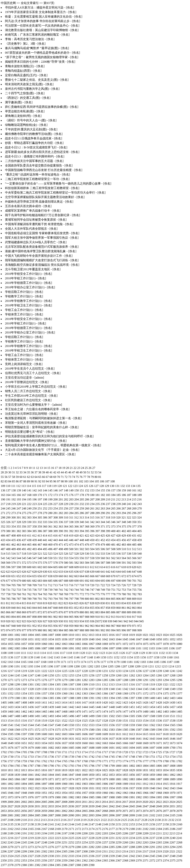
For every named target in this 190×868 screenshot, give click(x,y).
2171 (71, 829)
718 (82, 585)
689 (71, 581)
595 (3, 567)
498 (61, 549)
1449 (118, 707)
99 (66, 481)
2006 (51, 802)
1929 (78, 788)
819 (45, 603)
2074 (145, 811)
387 (45, 531)
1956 (78, 793)
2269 (4, 847)
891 (139, 612)
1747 (125, 757)
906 (76, 617)
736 (34, 590)
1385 (51, 698)
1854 (118, 775)
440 (40, 540)
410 (24, 536)
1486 (4, 716)
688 (66, 581)
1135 (4, 657)
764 (40, 594)
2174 (91, 829)
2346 (159, 856)
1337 (91, 689)
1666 (125, 743)
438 (29, 540)
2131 (164, 820)
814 (19, 603)
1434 (17, 707)
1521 (58, 721)
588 (108, 563)
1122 (95, 653)
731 (8, 590)
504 (92, 549)
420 (76, 536)
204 (76, 499)
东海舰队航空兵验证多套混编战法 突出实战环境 (37, 265)
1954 (64, 793)
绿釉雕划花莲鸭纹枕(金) (21, 125)
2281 (85, 847)
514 (3, 554)
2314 (125, 851)
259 (82, 508)
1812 (17, 770)
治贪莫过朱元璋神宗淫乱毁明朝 (26, 414)
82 (2, 481)
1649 (10, 743)
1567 (4, 730)
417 (61, 536)
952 (34, 626)
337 (66, 522)
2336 (91, 856)
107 (107, 481)
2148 (98, 824)
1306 (64, 684)
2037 (78, 806)
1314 (118, 684)
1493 (51, 716)
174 (61, 495)
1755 (179, 757)
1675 (4, 748)
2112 (37, 820)
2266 (166, 842)
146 (55, 490)
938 (105, 621)
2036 (71, 806)
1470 (78, 712)
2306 (71, 851)
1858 (145, 775)
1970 (172, 793)
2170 (64, 829)
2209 (145, 833)
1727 (172, 752)
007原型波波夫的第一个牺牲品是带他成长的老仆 (37, 53)
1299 (17, 684)
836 (134, 603)
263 (103, 508)
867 (13, 612)
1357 (44, 693)
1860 (159, 775)
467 (40, 545)
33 (21, 472)
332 (40, 522)
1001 (10, 635)
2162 (10, 829)
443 (55, 540)
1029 (17, 639)
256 (66, 508)
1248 (37, 675)
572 (24, 563)
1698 (159, 748)
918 (139, 617)
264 (108, 508)
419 (71, 536)
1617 (159, 734)
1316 (132, 684)
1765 (64, 761)
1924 (44, 788)
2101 (145, 815)
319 (113, 517)
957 (61, 626)
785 (8, 599)
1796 (91, 766)
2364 (98, 860)
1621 (4, 739)
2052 (179, 806)
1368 (118, 693)
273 (13, 513)
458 (134, 540)
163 (3, 495)
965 (103, 626)
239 (118, 504)
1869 (37, 779)
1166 (30, 662)
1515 (17, 721)
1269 (179, 675)
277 (34, 513)
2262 (139, 842)
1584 (118, 730)
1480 (145, 712)
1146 (77, 657)
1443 (78, 707)
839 (8, 608)
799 (82, 599)
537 (124, 554)
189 (139, 495)
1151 (110, 657)
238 (113, 504)
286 (82, 513)
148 (66, 490)
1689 (98, 748)
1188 (176, 662)
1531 (125, 721)
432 (139, 536)
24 (82, 468)
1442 (71, 707)
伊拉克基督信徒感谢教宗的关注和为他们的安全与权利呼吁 (44, 436)
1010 (71, 635)
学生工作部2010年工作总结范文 (26, 396)
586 (97, 563)
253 (50, 508)
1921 (24, 788)
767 (55, 594)
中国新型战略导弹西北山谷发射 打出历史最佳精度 (38, 170)
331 (34, 522)
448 (82, 540)
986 (71, 630)
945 (141, 621)
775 (97, 594)
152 (87, 490)
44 (62, 472)
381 (13, 531)
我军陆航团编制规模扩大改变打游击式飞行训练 (36, 260)
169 (34, 495)
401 (118, 531)
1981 (64, 797)
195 (29, 499)
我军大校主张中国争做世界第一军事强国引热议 (36, 238)
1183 (143, 662)
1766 (71, 761)
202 (66, 499)
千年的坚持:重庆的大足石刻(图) (26, 129)
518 (24, 554)
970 (129, 626)
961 (82, 626)
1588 (145, 730)
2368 (125, 860)
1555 (105, 725)
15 (49, 468)
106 (102, 481)
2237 (152, 838)
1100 (132, 648)
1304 (51, 684)
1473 (98, 712)
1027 (4, 639)
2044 (125, 806)
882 (92, 612)
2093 (91, 815)
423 (92, 536)
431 (134, 536)
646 (129, 572)
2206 (125, 833)
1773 (118, 761)
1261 (125, 675)
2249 (51, 842)
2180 (132, 829)
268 (129, 508)
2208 (139, 833)
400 (113, 531)
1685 (71, 748)
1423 (125, 703)
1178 (110, 662)
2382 (37, 865)
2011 (85, 802)
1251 (58, 675)
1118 (69, 653)
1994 (152, 797)
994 (113, 630)
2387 (71, 865)
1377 (179, 693)
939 (110, 621)
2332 (64, 856)
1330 (44, 689)
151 (82, 490)
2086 (44, 815)
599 (24, 567)
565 (129, 558)
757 (3, 594)
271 (3, 513)
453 (108, 540)
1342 (125, 689)
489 (13, 549)
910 (97, 617)
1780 (166, 761)
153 (92, 490)
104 (91, 481)
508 (113, 549)
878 (71, 612)
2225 (71, 838)
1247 (31, 675)
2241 (179, 838)
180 (92, 495)
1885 (145, 779)
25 (86, 468)
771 (76, 594)
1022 (152, 635)
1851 (98, 775)
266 (118, 508)
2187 (179, 829)
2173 (85, 829)
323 (134, 517)
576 (45, 563)
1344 (139, 689)
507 (108, 549)
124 (80, 486)
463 (19, 545)
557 (87, 558)
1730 (10, 757)
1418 (91, 703)
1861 (166, 775)
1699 (166, 748)
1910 (132, 784)
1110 (17, 653)
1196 (50, 666)
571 (19, 563)
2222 (51, 838)
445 (66, 540)
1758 (17, 761)
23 (79, 468)
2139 (37, 824)
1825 (105, 770)
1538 (172, 721)
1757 (10, 761)
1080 (179, 644)
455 (118, 540)
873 (45, 612)
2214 (179, 833)
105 (97, 481)
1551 (78, 725)
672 (124, 576)
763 (34, 594)
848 (55, 608)
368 (87, 527)
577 (50, 563)
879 (76, 612)
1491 (37, 716)
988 (82, 630)
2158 (166, 824)
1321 (166, 684)
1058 (31, 644)
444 (61, 540)
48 (77, 472)
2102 (152, 815)
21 (71, 468)
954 (45, 626)
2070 (118, 811)
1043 (112, 639)
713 (55, 585)
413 (40, 536)
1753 (166, 757)
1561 (145, 725)
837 (139, 603)
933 (76, 621)
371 (103, 527)
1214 (171, 666)
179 (87, 495)
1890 (179, 779)
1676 (10, 748)
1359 (58, 693)
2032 (44, 806)
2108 (10, 820)
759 (13, 594)
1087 (44, 648)
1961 (112, 793)
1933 (105, 788)
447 (76, 540)
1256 (91, 675)
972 (139, 626)
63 (32, 477)
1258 (105, 675)
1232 (112, 671)
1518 (37, 721)
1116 (56, 653)
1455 (159, 707)
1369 (125, 693)
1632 (78, 739)
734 (24, 590)
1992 (139, 797)
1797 (98, 766)
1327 (24, 689)
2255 (91, 842)
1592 (172, 730)
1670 (152, 743)
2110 (24, 820)
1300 (24, 684)
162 (139, 490)
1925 (51, 788)
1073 (132, 644)
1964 (132, 793)
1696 (145, 748)
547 (34, 558)
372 (108, 527)
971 (134, 626)
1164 (17, 662)
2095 (105, 815)
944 (136, 621)
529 (82, 554)
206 (87, 499)
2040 (98, 806)
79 (92, 477)
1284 (98, 680)
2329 (44, 856)
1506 (139, 716)
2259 (118, 842)
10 (30, 468)
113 (23, 486)
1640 (132, 739)
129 (107, 486)
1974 (17, 797)
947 (8, 626)
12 (37, 468)
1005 (37, 635)
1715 (91, 752)
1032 (37, 639)
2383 (44, 865)
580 (66, 563)
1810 (4, 770)
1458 (179, 707)
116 (39, 486)
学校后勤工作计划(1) (19, 292)
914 (118, 617)
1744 (105, 757)
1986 (98, 797)
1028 (10, 639)
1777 (145, 761)
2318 (152, 851)
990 (92, 630)
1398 (139, 698)
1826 (112, 770)
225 (45, 504)
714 (61, 585)
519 (29, 554)
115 (34, 486)
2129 (151, 820)
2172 (78, 829)
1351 (4, 693)
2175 (98, 829)
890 (134, 612)
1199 (70, 666)
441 (45, 540)
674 (134, 576)
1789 (44, 766)
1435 (24, 707)
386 (40, 531)
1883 (132, 779)
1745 (112, 757)
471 (61, 545)
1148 (90, 657)
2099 (132, 815)
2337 (98, 856)
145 (50, 490)
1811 (10, 770)
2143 (64, 824)
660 (61, 576)
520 (34, 554)
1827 (118, 770)
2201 (91, 833)
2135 (10, 824)
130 (112, 486)
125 (86, 486)
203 (71, 499)
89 (28, 481)
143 (40, 490)
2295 (179, 847)
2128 (144, 820)
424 (97, 536)
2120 (90, 820)
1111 (23, 653)
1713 (78, 752)
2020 (145, 802)
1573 (44, 730)
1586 (132, 730)
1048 (145, 639)
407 (8, 536)
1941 (159, 788)
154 (97, 490)
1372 (145, 693)
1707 (37, 752)
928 (50, 621)
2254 (85, 842)
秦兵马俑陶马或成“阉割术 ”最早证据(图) (32, 48)
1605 (78, 734)
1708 (44, 752)
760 (19, 594)
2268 (179, 842)
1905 (98, 784)
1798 (105, 766)
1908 (118, 784)
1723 (145, 752)
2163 (17, 829)
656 (40, 576)
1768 (85, 761)
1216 (4, 671)
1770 (98, 761)
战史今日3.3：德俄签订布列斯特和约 (29, 156)
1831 (145, 770)
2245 (24, 842)
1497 (78, 716)
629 (40, 572)
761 (24, 594)
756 (139, 590)
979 (34, 630)
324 (139, 517)
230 (71, 504)
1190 (10, 666)
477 (92, 545)
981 (45, 630)
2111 (31, 820)
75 (77, 477)
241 (129, 504)
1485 (179, 712)
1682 (51, 748)
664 (82, 576)
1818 (58, 770)
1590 (159, 730)
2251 (64, 842)
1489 (24, 716)
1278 (58, 680)
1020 (139, 635)
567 (139, 558)
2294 (172, 847)
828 (92, 603)
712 (50, 585)
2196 (58, 833)
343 (97, 522)
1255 (85, 675)
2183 (152, 829)
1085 (31, 648)
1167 (37, 662)
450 (92, 540)
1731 (17, 757)
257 (71, 508)
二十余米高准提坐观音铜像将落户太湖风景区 (35, 454)
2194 (44, 833)
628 (34, 572)
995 (118, 630)
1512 (179, 716)
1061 (51, 644)
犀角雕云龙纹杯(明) (18, 116)
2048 (152, 806)
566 (134, 558)
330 (29, 522)
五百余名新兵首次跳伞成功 (23, 206)
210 (108, 499)
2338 (105, 856)
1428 (159, 703)
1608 (98, 734)
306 (45, 517)
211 (113, 499)
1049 (152, 639)
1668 (139, 743)
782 (134, 594)
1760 (31, 761)
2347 (166, 856)
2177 (112, 829)
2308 (85, 851)
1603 (64, 734)
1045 (125, 639)
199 (50, 499)
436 (19, 540)
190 (3, 499)
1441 (64, 707)
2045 (132, 806)
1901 (71, 784)
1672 (166, 743)
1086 (37, 648)
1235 (132, 671)
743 (71, 590)
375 (124, 527)
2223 (58, 838)
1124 (109, 653)
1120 (82, 653)
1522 (64, 721)
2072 (132, 811)
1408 (24, 703)
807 (124, 599)
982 (50, 630)
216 (139, 499)
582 (76, 563)
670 (113, 576)
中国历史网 (8, 3)
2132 (171, 820)
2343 (139, 856)
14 (45, 468)
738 (45, 590)
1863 (179, 775)
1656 (58, 743)
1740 (78, 757)
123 (75, 486)
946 (3, 626)
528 (76, 554)
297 (139, 513)
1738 (64, 757)
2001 (17, 802)
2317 (145, 851)
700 (129, 581)
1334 (71, 689)
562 (113, 558)
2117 (70, 820)
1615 (145, 734)
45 (66, 472)
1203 (97, 666)
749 (103, 590)
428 (118, 536)
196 (34, 499)
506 (103, 549)
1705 (24, 752)
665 (87, 576)
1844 (51, 775)
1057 (24, 644)
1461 (17, 712)
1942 (166, 788)
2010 (78, 802)
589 (113, 563)
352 (3, 527)
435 (13, 540)
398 (103, 531)
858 (108, 608)
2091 (78, 815)
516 (13, 554)
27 (94, 468)
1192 (24, 666)
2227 (85, 838)
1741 (85, 757)
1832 (152, 770)
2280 (78, 847)
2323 (4, 856)
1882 (125, 779)
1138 (24, 657)
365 (71, 527)
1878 (98, 779)
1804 (145, 766)
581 (71, 563)
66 (43, 477)
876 (61, 612)
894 (13, 617)
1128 (135, 653)
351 (139, 522)
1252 (64, 675)
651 (13, 576)
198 (45, 499)
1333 (64, 689)
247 (19, 508)
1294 (166, 680)
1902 (78, 784)
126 (91, 486)
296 (134, 513)
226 (50, 504)
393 (76, 531)
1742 (91, 757)
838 (3, 608)
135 (138, 486)
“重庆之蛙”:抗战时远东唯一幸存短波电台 (32, 175)
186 (124, 495)
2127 (137, 820)
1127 (129, 653)
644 (118, 572)
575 (40, 563)
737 (40, 590)
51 (88, 472)
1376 (172, 693)
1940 (152, 788)
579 (61, 563)
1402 (166, 698)
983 (55, 630)
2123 (110, 820)
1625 (31, 739)
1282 (85, 680)
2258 (112, 842)
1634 (91, 739)
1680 (37, 748)
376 (129, 527)
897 (29, 617)
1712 (71, 752)
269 (134, 508)
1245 (17, 675)
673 (129, 576)
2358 (58, 860)
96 (55, 481)
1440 (58, 707)
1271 (10, 680)
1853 (112, 775)
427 (113, 536)
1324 (4, 689)
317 (103, 517)
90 (32, 481)
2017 (125, 802)
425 (103, 536)
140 (24, 490)
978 (29, 630)
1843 (44, 775)
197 (40, 499)
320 (118, 517)
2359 (64, 860)
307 (50, 517)
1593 (179, 730)
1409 (31, 703)
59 (17, 477)
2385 (58, 865)
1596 (17, 734)
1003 (24, 635)
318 (108, 517)
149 (71, 490)
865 (3, 612)
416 (55, 536)
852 (76, 608)
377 (134, 527)
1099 (125, 648)
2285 (112, 847)
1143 (57, 657)
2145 (78, 824)
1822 (85, 770)
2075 (152, 811)
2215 (4, 838)
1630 (64, 739)
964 (97, 626)
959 (71, 626)
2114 (50, 820)
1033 (44, 639)
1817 (51, 770)
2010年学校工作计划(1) (20, 278)
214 (129, 499)
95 (51, 481)
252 (45, 508)
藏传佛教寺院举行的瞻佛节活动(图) (28, 134)
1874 (71, 779)
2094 (98, 815)
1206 (117, 666)
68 (51, 477)
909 (92, 617)
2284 (105, 847)
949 (19, 626)
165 (13, 495)
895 (19, 617)
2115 (57, 820)
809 (134, 599)
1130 (148, 653)
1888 (166, 779)
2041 (105, 806)
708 (29, 585)
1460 (10, 712)
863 (134, 608)
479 (103, 545)
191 (8, 499)
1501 (105, 716)
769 (66, 594)
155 (103, 490)
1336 (85, 689)
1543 (24, 725)
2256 (98, 842)
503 (87, 549)
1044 (118, 639)
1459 (4, 712)
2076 (159, 811)
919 (3, 621)
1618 (166, 734)
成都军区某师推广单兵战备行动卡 (27, 211)
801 (92, 599)
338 (71, 522)
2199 (78, 833)
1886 (152, 779)
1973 (10, 797)
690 (76, 581)
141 (29, 490)
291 (108, 513)
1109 (10, 653)
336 (61, 522)
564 (124, 558)
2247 (37, 842)
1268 (172, 675)
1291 (145, 680)
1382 (31, 698)
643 (113, 572)
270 (139, 508)
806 (118, 599)
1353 (17, 693)
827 (87, 603)
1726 (166, 752)
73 (70, 477)
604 (50, 567)
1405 (4, 703)
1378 (4, 698)
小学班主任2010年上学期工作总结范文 (30, 387)
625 (19, 572)
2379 (17, 865)
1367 (112, 693)
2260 (125, 842)
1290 (139, 680)
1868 (31, 779)
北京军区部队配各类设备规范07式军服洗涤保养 (36, 247)
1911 (139, 784)
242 (134, 504)
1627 (44, 739)
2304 (58, 851)
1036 (64, 639)
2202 (98, 833)
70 (58, 477)
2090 (71, 815)
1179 (117, 662)
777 (108, 594)
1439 (51, 707)
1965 (139, 793)
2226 (78, 838)
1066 (85, 644)
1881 (118, 779)
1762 (44, 761)
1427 (152, 703)
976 (19, 630)
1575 (58, 730)
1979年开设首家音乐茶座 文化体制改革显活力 (35, 12)
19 (64, 468)
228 (61, 504)
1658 (71, 743)
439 (34, 540)
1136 (10, 657)
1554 (98, 725)
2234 (132, 838)
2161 (4, 829)
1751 (152, 757)
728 (134, 585)
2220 (37, 838)
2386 (64, 865)
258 (76, 508)
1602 (58, 734)
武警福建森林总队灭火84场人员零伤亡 (30, 242)
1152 (117, 657)
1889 (172, 779)
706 (19, 585)
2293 (166, 847)
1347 (159, 689)
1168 (43, 662)
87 (21, 481)
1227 (78, 671)
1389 (78, 698)
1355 (31, 693)
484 (129, 545)
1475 (112, 712)
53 (96, 472)
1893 (17, 784)
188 (134, 495)
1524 (78, 721)
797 (71, 599)
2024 (172, 802)
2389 (85, 865)
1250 (51, 675)
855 (92, 608)
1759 (24, 761)
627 (29, 572)
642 (108, 572)
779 (118, 594)
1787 (31, 766)
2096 (112, 815)
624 (13, 572)
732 (13, 590)
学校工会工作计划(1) (19, 310)
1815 (37, 770)
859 (113, 608)
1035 (58, 639)
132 (122, 486)
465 (29, 545)
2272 (24, 847)
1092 (78, 648)
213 (124, 499)
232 (82, 504)
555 (76, 558)
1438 (44, 707)
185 (118, 495)
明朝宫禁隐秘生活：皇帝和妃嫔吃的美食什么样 (36, 427)
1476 (118, 712)
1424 (132, 703)
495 (45, 549)
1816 (44, 770)
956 (55, 626)
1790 (51, 766)
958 (66, 626)
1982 (71, 797)
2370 (139, 860)
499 (66, 549)
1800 (118, 766)
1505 (132, 716)
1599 (37, 734)
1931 (91, 788)
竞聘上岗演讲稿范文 (18, 364)
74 (73, 477)
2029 (24, 806)
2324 (10, 856)
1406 (10, 703)
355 (19, 527)
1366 (105, 693)
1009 (64, 635)
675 (139, 576)
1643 (152, 739)
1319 (152, 684)
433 (3, 540)
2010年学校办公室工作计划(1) (25, 287)
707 (24, 585)
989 (87, 630)
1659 (78, 743)
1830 (139, 770)
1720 (125, 752)
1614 (139, 734)
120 (59, 486)
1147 (83, 657)
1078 (166, 644)
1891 (4, 784)
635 (71, 572)
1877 (91, 779)
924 (29, 621)
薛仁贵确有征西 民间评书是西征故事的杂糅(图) (36, 107)
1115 (49, 653)
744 (76, 590)
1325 (10, 689)
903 (61, 617)
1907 (112, 784)
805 (113, 599)
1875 (78, 779)
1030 (24, 639)
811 (3, 603)
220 (19, 504)
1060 (44, 644)
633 (61, 572)
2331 (58, 856)
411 (29, 536)
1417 (85, 703)
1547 (51, 725)
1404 (179, 698)
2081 (10, 815)
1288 (125, 680)
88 (25, 481)
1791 (58, 766)
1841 (31, 775)
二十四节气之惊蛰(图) (19, 93)
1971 (179, 793)
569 (8, 563)
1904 (91, 784)
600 (29, 567)
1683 (58, 748)
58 (13, 477)
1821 (78, 770)
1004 (31, 635)
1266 (159, 675)
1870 (44, 779)
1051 (166, 639)
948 (13, 626)
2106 (179, 815)
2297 (10, 851)
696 (108, 581)
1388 (71, 698)
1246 (24, 675)
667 (97, 576)
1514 (10, 721)
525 (61, 554)
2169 (58, 829)
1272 (17, 680)
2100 (139, 815)
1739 (71, 757)
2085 (37, 815)
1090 (64, 648)
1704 (17, 752)
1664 (112, 743)
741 (61, 590)
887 (118, 612)
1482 (159, 712)
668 (103, 576)
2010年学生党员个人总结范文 (24, 369)
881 (87, 612)
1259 (112, 675)
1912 (145, 784)
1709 (51, 752)
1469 (71, 712)
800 (87, 599)
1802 (132, 766)
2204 (112, 833)
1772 (112, 761)
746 (87, 590)
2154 (139, 824)
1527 (98, 721)
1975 (24, 797)
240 (124, 504)
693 (92, 581)
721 (97, 585)
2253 (78, 842)
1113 (36, 653)
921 (13, 621)
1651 (24, 743)
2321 (172, 851)
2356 (44, 860)
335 (55, 522)
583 (82, 563)
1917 (179, 784)
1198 (63, 666)
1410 (37, 703)
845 (40, 608)
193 (19, 499)
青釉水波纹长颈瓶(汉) (19, 66)
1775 (132, 761)
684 (45, 581)
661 (66, 576)
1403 (172, 698)
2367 (118, 860)
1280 (71, 680)
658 (50, 576)
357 (29, 527)
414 (45, 536)
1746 (118, 757)
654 (29, 576)
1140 (37, 657)
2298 (17, 851)
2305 (64, 851)
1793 (71, 766)
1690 (105, 748)
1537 (166, 721)
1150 (103, 657)
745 (82, 590)
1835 (172, 770)
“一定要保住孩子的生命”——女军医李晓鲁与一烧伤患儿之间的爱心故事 (53, 184)
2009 (71, 802)
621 (139, 567)
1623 (17, 739)
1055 (10, 644)
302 (24, 517)
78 (88, 477)
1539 (179, 721)
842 (24, 608)
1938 (139, 788)
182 (103, 495)
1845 (58, 775)
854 (87, 608)
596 (8, 567)
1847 (71, 775)
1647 (179, 739)
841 (19, 608)
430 (129, 536)
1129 (142, 653)
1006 (44, 635)
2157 (159, 824)
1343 (132, 689)
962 (87, 626)
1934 (112, 788)
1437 (37, 707)
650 (8, 576)
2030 (31, 806)
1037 (71, 639)
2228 (91, 838)
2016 (118, 802)
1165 (24, 662)
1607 (91, 734)
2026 (4, 806)
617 (118, 567)
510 (124, 549)
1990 (125, 797)
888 (124, 612)
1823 (91, 770)
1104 (158, 648)
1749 (139, 757)
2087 (51, 815)
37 (36, 472)
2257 (105, 842)
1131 (155, 653)
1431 (179, 703)
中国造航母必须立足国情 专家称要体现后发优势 (37, 233)
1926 (58, 788)
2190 (17, 833)
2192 (31, 833)
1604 (71, 734)
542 (8, 558)
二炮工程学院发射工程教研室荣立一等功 (32, 179)
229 (66, 504)
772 (82, 594)
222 (29, 504)
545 (24, 558)
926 (40, 621)
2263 (145, 842)
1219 (24, 671)
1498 (85, 716)
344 (103, 522)
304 (34, 517)
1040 (91, 639)
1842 (37, 775)
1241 (172, 671)
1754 (172, 757)
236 (103, 504)
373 (113, 527)
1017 (118, 635)
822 (61, 603)
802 (97, 599)
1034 (51, 639)
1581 (98, 730)
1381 (24, 698)
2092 (85, 815)
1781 (172, 761)
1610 (112, 734)
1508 (152, 716)
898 (34, 617)
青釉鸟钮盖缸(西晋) (18, 71)
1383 (37, 698)
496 (50, 549)
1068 (98, 644)
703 (3, 585)
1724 (152, 752)
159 (124, 490)
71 (62, 477)
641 (103, 572)
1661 (91, 743)
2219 (31, 838)
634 (66, 572)
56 (6, 477)
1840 (24, 775)
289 (97, 513)
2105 (172, 815)
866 (8, 612)
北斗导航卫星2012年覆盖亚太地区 (27, 269)
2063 (71, 811)
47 (73, 472)
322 (129, 517)
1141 (43, 657)
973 (3, 630)
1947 (17, 793)
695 (103, 581)
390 (61, 531)
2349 (179, 856)
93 (43, 481)
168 (29, 495)
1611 (118, 734)
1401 (159, 698)
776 (103, 594)
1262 (132, 675)
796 (66, 599)
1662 (98, 743)
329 (24, 522)
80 (96, 477)
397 (97, 531)
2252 (71, 842)
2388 (78, 865)
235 (97, 504)
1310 (91, 684)
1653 (37, 743)
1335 (78, 689)
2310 (98, 851)
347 (118, 522)
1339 (105, 689)
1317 (139, 684)
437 (24, 540)
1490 (31, 716)
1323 (179, 684)
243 (139, 504)
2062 (64, 811)
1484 (172, 712)
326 (8, 522)
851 (71, 608)
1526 (91, 721)
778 (113, 594)
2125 (124, 820)
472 (66, 545)
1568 (10, 730)
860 (118, 608)
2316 (139, 851)
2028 (17, 806)
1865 (10, 779)
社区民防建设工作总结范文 (23, 400)
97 (58, 481)
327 (13, 522)
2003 (31, 802)
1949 (31, 793)
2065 (85, 811)
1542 (17, 725)
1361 (71, 693)
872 (40, 612)
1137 (17, 657)
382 (19, 531)
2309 (91, 851)
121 (65, 486)
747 (92, 590)
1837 (4, 775)
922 (19, 621)
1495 (64, 716)
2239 (166, 838)
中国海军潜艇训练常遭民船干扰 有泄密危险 (34, 224)
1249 (44, 675)
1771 (105, 761)
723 (108, 585)
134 (133, 486)
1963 (125, 793)
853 (82, 608)
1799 (112, 766)
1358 (51, 693)
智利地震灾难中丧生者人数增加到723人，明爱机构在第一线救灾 (48, 445)
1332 (58, 689)
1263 (139, 675)
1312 (105, 684)
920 (8, 621)
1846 (64, 775)
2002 (24, 802)
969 (124, 626)
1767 (78, 761)
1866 (17, 779)
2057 (31, 811)
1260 (118, 675)
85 (13, 481)
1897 (44, 784)
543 (13, 558)
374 (118, 527)
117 (44, 486)
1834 (166, 770)
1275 (37, 680)
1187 (170, 662)
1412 (51, 703)
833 (118, 603)
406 (3, 536)
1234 (125, 671)
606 (61, 567)
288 (92, 513)
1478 (132, 712)
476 (87, 545)
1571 (31, 730)
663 (76, 576)
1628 (51, 739)
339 (76, 522)
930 (61, 621)
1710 (58, 752)
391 (66, 531)
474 (76, 545)
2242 (4, 842)
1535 (152, 721)
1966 (145, 793)
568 (3, 563)
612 (92, 567)
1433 (10, 707)
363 (61, 527)
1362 (78, 693)
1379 (10, 698)
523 (50, 554)
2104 (166, 815)
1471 (85, 712)
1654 (44, 743)
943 (131, 621)
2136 (17, 824)
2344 (145, 856)
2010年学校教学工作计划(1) (23, 301)
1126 (122, 653)
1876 (85, 779)
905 (71, 617)
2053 (4, 811)
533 (103, 554)
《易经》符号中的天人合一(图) (25, 120)
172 (50, 495)
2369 (132, 860)
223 (34, 504)
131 (117, 486)
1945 (4, 793)
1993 (145, 797)
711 (45, 585)
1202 (90, 666)
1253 (71, 675)
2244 (17, 842)
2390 (91, 865)
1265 (152, 675)
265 (113, 508)
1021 (145, 635)
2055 (17, 811)
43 (58, 472)
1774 (125, 761)
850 (66, 608)
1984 (85, 797)
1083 (17, 648)
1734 (37, 757)
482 (118, 545)
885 (108, 612)
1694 (132, 748)
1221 (37, 671)
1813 (24, 770)
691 (82, 581)
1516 (24, 721)
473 (71, 545)
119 (54, 486)
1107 (178, 648)
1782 (179, 761)
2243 (10, 842)
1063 (64, 644)
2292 (159, 847)
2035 (64, 806)
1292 (152, 680)
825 (76, 603)
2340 (118, 856)
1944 (179, 788)
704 (8, 585)
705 (13, 585)
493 (34, 549)
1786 (24, 766)
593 (134, 563)
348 (124, 522)
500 (71, 549)
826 (82, 603)
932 (71, 621)
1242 (179, 671)
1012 (85, 635)
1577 (71, 730)
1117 (62, 653)
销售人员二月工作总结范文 (23, 391)
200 (55, 499)
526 (66, 554)
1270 (4, 680)
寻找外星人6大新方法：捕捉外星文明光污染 (34, 8)
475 (82, 545)
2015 (112, 802)
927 (45, 621)
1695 (139, 748)
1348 (166, 689)
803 (103, 599)
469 (50, 545)
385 (34, 531)
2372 (152, 860)
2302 (44, 851)
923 (24, 621)
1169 (50, 662)
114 (29, 486)
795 (61, 599)
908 (87, 617)
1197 (57, 666)
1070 (112, 644)
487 (3, 549)
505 (97, 549)
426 (108, 536)
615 (108, 567)
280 (50, 513)
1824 (98, 770)
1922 (31, 788)
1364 (91, 693)
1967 (152, 793)
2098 (125, 815)
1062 (58, 644)
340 (82, 522)
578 (55, 563)
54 (100, 472)
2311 (105, 851)
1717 (105, 752)
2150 (112, 824)
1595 (10, 734)
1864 (4, 779)
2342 (132, 856)
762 (29, 594)
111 (13, 486)
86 (17, 481)
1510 (166, 716)
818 (40, 603)
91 (36, 481)
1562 (152, 725)
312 (76, 517)
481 (113, 545)
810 (139, 599)
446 (71, 540)
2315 (132, 851)
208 (97, 499)
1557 (118, 725)
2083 (24, 815)
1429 (166, 703)
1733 (31, 757)
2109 (17, 820)
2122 (104, 820)
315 (92, 517)
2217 (17, 838)
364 (66, 527)
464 (24, 545)
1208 (131, 666)
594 (139, 563)
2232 (118, 838)
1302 (37, 684)
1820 (71, 770)
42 (55, 472)
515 (8, 554)
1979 (51, 797)
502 (82, 549)
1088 (51, 648)
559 (97, 558)
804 (108, 599)
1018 (125, 635)
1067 (91, 644)
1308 (78, 684)
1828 (125, 770)
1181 (130, 662)
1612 (125, 734)
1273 (24, 680)
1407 (17, 703)
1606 (85, 734)
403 (129, 531)
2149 (105, 824)
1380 (17, 698)
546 (29, 558)
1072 (125, 644)
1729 (4, 757)
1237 (145, 671)
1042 (105, 639)
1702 (4, 752)
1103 (152, 648)
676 (3, 581)
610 (82, 567)
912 (108, 617)
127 (96, 486)
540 (139, 554)
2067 (98, 811)
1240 (166, 671)
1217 (10, 671)
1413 (58, 703)
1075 (145, 644)
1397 (132, 698)
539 (134, 554)
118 (49, 486)
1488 (17, 716)
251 (40, 508)
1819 (64, 770)
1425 (139, 703)
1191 (17, 666)
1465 (44, 712)
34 (25, 472)
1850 (91, 775)
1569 (17, 730)
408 (13, 536)
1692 (118, 748)
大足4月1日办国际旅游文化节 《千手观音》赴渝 (37, 450)
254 (55, 508)
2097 (118, 815)
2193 (37, 833)
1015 (105, 635)
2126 (131, 820)
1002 (17, 635)
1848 (78, 775)
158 (118, 490)
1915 (166, 784)
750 (108, 590)
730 (3, 590)
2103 (159, 815)
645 (124, 572)
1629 (58, 739)
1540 (4, 725)
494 (40, 549)
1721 (132, 752)
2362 (85, 860)
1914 (159, 784)
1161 (176, 657)
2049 (159, 806)
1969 (166, 793)
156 (108, 490)
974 (8, 630)
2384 (51, 865)
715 (66, 585)
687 (61, 581)
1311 (98, 684)
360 (45, 527)
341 (87, 522)
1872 (58, 779)
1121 (89, 653)
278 (40, 513)
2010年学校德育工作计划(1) (23, 283)
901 (50, 617)
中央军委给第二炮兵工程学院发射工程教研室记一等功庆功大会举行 (50, 193)
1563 (159, 725)
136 (3, 490)
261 (92, 508)
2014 (105, 802)
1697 (152, 748)
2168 (51, 829)
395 (87, 531)
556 (82, 558)
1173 (77, 662)
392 (71, 531)
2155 (145, 824)
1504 (125, 716)
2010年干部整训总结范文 (21, 382)
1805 (152, 766)
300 (13, 517)
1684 (64, 748)
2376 (179, 860)
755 (134, 590)
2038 (85, 806)
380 (8, 531)
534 (108, 554)
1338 (98, 689)
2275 (44, 847)
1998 (179, 797)
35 (28, 472)
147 (61, 490)
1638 (118, 739)
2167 (44, 829)
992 (103, 630)
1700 (172, 748)
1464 (37, 712)
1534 (145, 721)
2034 (58, 806)
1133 (168, 653)
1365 (98, 693)
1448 (112, 707)
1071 (118, 644)
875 (55, 612)
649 (3, 576)
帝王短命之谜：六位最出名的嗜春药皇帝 (32, 409)
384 (29, 531)
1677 (17, 748)
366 (76, 527)
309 (61, 517)
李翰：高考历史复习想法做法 (24, 39)
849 (61, 608)
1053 (179, 639)
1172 (70, 662)
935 (87, 621)
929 (55, 621)
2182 (145, 829)
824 (71, 603)
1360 (64, 693)
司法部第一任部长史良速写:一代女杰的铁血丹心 (37, 26)
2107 (4, 820)
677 (8, 581)
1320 (159, 684)
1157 (150, 657)
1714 (85, 752)
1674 (179, 743)
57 (10, 477)
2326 (24, 856)
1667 (132, 743)
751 (113, 590)
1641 (139, 739)
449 (87, 540)
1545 (37, 725)
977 (24, 630)
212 (118, 499)
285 (76, 513)
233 (87, 504)
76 (81, 477)
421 (82, 536)
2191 (24, 833)
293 (118, 513)
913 (113, 617)
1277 (51, 680)
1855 (125, 775)
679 (19, 581)
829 (97, 603)
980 (40, 630)
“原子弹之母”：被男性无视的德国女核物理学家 (36, 57)
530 (87, 554)
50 (85, 472)
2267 (172, 842)
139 (19, 490)
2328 (37, 856)
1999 (4, 802)
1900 (64, 784)
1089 (58, 648)
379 (3, 531)
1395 (118, 698)
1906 (105, 784)
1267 (166, 675)
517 (19, 554)
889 (129, 612)
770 (71, 594)
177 (76, 495)
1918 (4, 788)
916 (129, 617)
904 (66, 617)
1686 (78, 748)
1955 (71, 793)
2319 (159, 851)
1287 (118, 680)
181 (97, 495)
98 (62, 481)
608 (71, 567)
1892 (10, 784)
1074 (139, 644)
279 (45, 513)
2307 (78, 851)
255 (61, 508)
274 (19, 513)
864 (139, 608)
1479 (139, 712)
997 (129, 630)
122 (70, 486)
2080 (4, 815)
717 (76, 585)
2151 (118, 824)
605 (55, 567)
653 (24, 576)
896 (24, 617)
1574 (51, 730)
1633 (85, 739)
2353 (24, 860)
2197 (64, 833)
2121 (97, 820)
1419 (98, 703)
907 (82, 617)
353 (8, 527)
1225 (64, 671)
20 (67, 468)
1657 (64, 743)
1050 (159, 639)
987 (76, 630)
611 (87, 567)
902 (55, 617)
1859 (152, 775)
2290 (145, 847)
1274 (31, 680)
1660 (85, 743)
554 (71, 558)
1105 (165, 648)
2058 (37, 811)
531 (92, 554)
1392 (98, 698)
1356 (37, 693)
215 (134, 499)
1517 (31, 721)
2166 (37, 829)
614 (103, 567)
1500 (98, 716)
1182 (136, 662)
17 (56, 468)
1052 (172, 639)
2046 (139, 806)
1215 (178, 666)
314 (87, 517)
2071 (125, 811)
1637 (112, 739)
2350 (4, 860)
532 (97, 554)
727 (129, 585)
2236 (145, 838)
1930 (85, 788)
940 (115, 621)
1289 (132, 680)
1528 (105, 721)
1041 (98, 639)
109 (3, 486)
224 (40, 504)
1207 (124, 666)
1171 (63, 662)
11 (34, 468)
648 (139, 572)
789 (29, 599)
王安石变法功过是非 (18, 378)
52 (92, 472)
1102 (145, 648)
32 (17, 472)
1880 (112, 779)
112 (18, 486)
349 (129, 522)
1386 (58, 698)
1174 (83, 662)
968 (118, 626)
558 (92, 558)
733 (19, 590)
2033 (51, 806)
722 (103, 585)
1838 (10, 775)
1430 (172, 703)
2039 (91, 806)
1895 (31, 784)
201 (61, 499)
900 (45, 617)
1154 (130, 657)
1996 (166, 797)
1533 (139, 721)
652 (19, 576)
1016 (112, 635)
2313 (118, 851)
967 (113, 626)
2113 (44, 820)
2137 (24, 824)
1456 (166, 707)
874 (50, 612)
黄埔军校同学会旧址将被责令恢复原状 (30, 220)
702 (139, 581)
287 (87, 513)
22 (75, 468)
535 (113, 554)
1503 (118, 716)
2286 (118, 847)
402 (124, 531)
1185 (156, 662)
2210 (152, 833)
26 (90, 468)
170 (40, 495)
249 (29, 508)
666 (92, 576)
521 (40, 554)
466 (34, 545)
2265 (159, 842)
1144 (63, 657)
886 (113, 612)
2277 (58, 847)
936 (92, 621)
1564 (166, 725)
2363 (91, 860)
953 (40, 626)
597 (13, 567)
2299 (24, 851)
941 (120, 621)
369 (92, 527)
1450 (125, 707)
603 (45, 567)
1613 (132, 734)
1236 (139, 671)
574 (34, 563)
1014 (98, 635)
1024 (166, 635)
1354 (24, 693)
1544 (31, 725)
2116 (64, 820)
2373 (159, 860)
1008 (58, 635)
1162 (4, 662)
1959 (98, 793)
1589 (152, 730)
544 (19, 558)
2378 (10, 865)
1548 (58, 725)
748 (97, 590)
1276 (44, 680)
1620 (179, 734)
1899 (58, 784)
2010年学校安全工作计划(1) (23, 274)
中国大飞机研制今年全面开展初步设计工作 (33, 256)
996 (124, 630)
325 (3, 522)
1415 (71, 703)
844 (34, 608)
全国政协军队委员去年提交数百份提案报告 (33, 165)
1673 (172, 743)
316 (97, 517)
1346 (152, 689)
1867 (24, 779)
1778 (152, 761)
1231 (105, 671)
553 (66, 558)
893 (8, 617)
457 (129, 540)
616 (113, 567)
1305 (58, 684)
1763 (51, 761)
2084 (31, 815)
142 (34, 490)
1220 (31, 671)
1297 (4, 684)
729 (139, 585)
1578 (78, 730)
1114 (43, 653)
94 (47, 481)
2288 (132, 847)
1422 (118, 703)
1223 (51, 671)
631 (50, 572)
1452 (139, 707)
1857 (139, 775)
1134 (175, 653)
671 (118, 576)
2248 (44, 842)
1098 (118, 648)
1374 (159, 693)
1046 (132, 639)
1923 (37, 788)
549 (45, 558)
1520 (51, 721)
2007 (58, 802)
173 (55, 495)
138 (13, 490)
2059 (44, 811)
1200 (77, 666)
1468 (64, 712)
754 (129, 590)
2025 (179, 802)
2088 (58, 815)
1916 (172, 784)
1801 (125, 766)
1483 (166, 712)
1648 (4, 743)
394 (82, 531)
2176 (105, 829)
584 (87, 563)
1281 (78, 680)
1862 (172, 775)
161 (134, 490)
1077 (159, 644)
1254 (78, 675)
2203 (105, 833)
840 (13, 608)
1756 (4, 761)
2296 (4, 851)
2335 (85, 856)
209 (103, 499)
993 (108, 630)
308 (55, 517)
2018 (132, 802)
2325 (17, 856)
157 (113, 490)
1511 (172, 716)
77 (85, 477)
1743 (98, 757)
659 (55, 576)
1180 (123, 662)
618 (124, 567)
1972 (4, 797)
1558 (125, 725)
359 (40, 527)
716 (71, 585)
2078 (172, 811)
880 (82, 612)
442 (50, 540)
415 (50, 536)
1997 (172, 797)
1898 (51, 784)
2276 (51, 847)
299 (8, 517)
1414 (64, 703)
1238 (152, 671)
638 (87, 572)
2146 (85, 824)
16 (52, 468)
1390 (85, 698)
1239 (159, 671)
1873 (64, 779)
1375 (166, 693)
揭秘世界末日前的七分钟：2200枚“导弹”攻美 (35, 62)
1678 (24, 748)
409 (19, 536)
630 (45, 572)
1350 (179, 689)
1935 (118, 788)
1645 (166, 739)
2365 (105, 860)
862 (129, 608)
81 (100, 477)
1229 (91, 671)
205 (82, 499)
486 (139, 545)
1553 (91, 725)
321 (124, 517)
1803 (139, 766)
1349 (172, 689)
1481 (152, 712)
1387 (64, 698)
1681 (44, 748)
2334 (78, 856)
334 (50, 522)
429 (124, 536)
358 (34, 527)
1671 (159, 743)
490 (19, 549)
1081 (4, 648)
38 (40, 472)
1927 (64, 788)
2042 (112, 806)
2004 (37, 802)
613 (97, 567)
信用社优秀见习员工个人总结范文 (27, 373)
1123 (102, 653)
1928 (71, 788)
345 (108, 522)
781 (129, 594)
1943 (172, 788)
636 (76, 572)
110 (8, 486)
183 (108, 495)
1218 (17, 671)
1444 (85, 707)
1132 (162, 653)
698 (118, 581)
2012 (91, 802)
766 (50, 594)
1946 (10, 793)
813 (13, 603)
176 (71, 495)
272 (8, 513)
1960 (105, 793)
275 (24, 513)
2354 (31, 860)
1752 (159, 757)
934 (82, 621)
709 (34, 585)
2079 (179, 811)
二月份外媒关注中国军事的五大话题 (29, 161)
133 (128, 486)
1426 (145, 703)
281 (55, 513)
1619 (172, 734)
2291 (152, 847)
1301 (31, 684)
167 (24, 495)
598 (19, 567)
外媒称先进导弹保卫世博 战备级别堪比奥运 (34, 202)
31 (13, 472)
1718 (112, 752)
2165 (31, 829)
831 (108, 603)
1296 (179, 680)
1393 (105, 698)
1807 (166, 766)
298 (3, 517)
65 (40, 477)
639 (92, 572)
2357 (51, 860)
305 (40, 517)
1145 (70, 657)
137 (8, 490)
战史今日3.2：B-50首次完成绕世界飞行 (31, 147)
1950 (37, 793)
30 (10, 472)
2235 (139, 838)
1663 (105, 743)
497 (55, 549)
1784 (10, 766)
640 (97, 572)
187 (129, 495)
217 (3, 504)
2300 (31, 851)
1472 (91, 712)
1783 (4, 766)
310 (66, 517)
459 (139, 540)
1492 (44, 716)
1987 (105, 797)
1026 (179, 635)
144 (45, 490)
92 (40, 481)
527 (71, 554)
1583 (112, 730)
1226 (71, 671)
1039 (85, 639)
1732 (24, 757)
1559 (132, 725)
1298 (10, 684)
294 (124, 513)
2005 (44, 802)
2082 (17, 815)
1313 (112, 684)
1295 (172, 680)
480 (108, 545)
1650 (17, 743)
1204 (104, 666)
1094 (91, 648)
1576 (64, 730)
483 (124, 545)
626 (24, 572)
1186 (163, 662)
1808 (172, 766)
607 (66, 567)
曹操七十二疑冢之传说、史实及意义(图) (31, 80)
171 (45, 495)
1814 (31, 770)
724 (113, 585)
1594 (4, 734)
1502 (112, 716)
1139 (30, 657)
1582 (105, 730)
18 (60, 468)
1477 (125, 712)
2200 (85, 833)
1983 (78, 797)
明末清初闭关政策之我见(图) (24, 84)
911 (103, 617)
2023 (166, 802)
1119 (76, 653)
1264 (145, 675)
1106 (172, 648)
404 (134, 531)
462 (13, 545)
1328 (31, 689)
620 (134, 567)
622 (3, 572)
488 (8, 549)
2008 (64, 802)
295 (129, 513)
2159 (172, 824)
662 (71, 576)
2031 (37, 806)
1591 (166, 730)
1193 (30, 666)
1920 (17, 788)
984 (61, 630)
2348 (172, 856)
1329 (37, 689)
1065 (78, 644)
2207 (132, 833)
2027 (10, 806)
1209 (137, 666)
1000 (4, 635)
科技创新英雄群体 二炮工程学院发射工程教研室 (37, 188)
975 (13, 630)
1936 (125, 788)
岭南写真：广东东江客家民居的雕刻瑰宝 (32, 35)
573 (29, 563)
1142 (50, 657)
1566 (179, 725)
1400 (152, 698)
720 (92, 585)
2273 (31, 847)
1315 (125, 684)
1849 (85, 775)
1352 (10, 693)
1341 (118, 689)
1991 (132, 797)
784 (3, 599)
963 (92, 626)
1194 (37, 666)
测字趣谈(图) (13, 102)
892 (3, 617)
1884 (139, 779)
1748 (132, 757)
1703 (10, 752)
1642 (145, 739)
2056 (24, 811)
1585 (125, 730)
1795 (85, 766)
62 (28, 477)
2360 (71, 860)
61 (25, 477)
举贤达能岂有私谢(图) (19, 111)
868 (19, 612)
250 (34, 508)
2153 (132, 824)
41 (51, 472)
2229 (98, 838)
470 (55, 545)
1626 (37, 739)
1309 (85, 684)
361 (50, 527)
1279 (64, 680)
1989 (118, 797)
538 (129, 554)
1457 (172, 707)
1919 (10, 788)
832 (113, 603)
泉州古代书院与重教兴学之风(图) (27, 89)
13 (41, 468)
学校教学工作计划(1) (19, 296)
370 (97, 527)
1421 (112, 703)
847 (50, 608)
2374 (166, 860)
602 (40, 567)
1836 (179, 770)
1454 (152, 707)
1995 (159, 797)
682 (34, 581)
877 (66, 612)
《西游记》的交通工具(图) (22, 98)
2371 (145, 860)
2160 (179, 824)
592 (129, 563)
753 (124, 590)
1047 (139, 639)
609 (76, 567)
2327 (31, 856)
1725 (159, 752)
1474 (105, 712)
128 (101, 486)
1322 (172, 684)
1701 (179, 748)
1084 (24, 648)
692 (87, 581)
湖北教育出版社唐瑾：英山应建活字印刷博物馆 (36, 30)
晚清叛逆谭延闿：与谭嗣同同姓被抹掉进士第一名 (38, 418)
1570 (24, 730)
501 (76, 549)
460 (3, 545)
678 (13, 581)
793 (50, 599)
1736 (51, 757)
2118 (77, 820)
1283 (91, 680)
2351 (10, 860)
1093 (85, 648)
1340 (112, 689)
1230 (98, 671)
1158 (156, 657)
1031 (31, 639)
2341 (125, 856)
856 (97, 608)
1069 (105, 644)
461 (8, 545)
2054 (10, 811)
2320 (166, 851)
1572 (37, 730)
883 (97, 612)
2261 (132, 842)
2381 (31, 865)
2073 (139, 811)
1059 (37, 644)
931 (66, 621)
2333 (71, 856)
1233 (118, 671)
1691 (112, 748)
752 (118, 590)
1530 (118, 721)
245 (8, 508)
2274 (37, 847)
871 (34, 612)
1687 (85, 748)
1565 (172, 725)
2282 (91, 847)
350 (134, 522)
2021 (152, 802)
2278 (64, 847)
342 (92, 522)
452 (103, 540)
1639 (125, 739)
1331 (51, 689)
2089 (64, 815)
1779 (159, 761)
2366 (112, 860)
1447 (105, 707)
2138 (31, 824)
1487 (10, 716)
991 (97, 630)
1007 (51, 635)
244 (3, 508)
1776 (139, 761)
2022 (159, 802)
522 (45, 554)
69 (55, 477)
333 (45, 522)
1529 (112, 721)
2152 (125, 824)
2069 (112, 811)
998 (134, 630)
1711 (64, 752)
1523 (71, 721)
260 (87, 508)
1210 (144, 666)
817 (34, 603)
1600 (44, 734)
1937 (132, 788)
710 (40, 585)
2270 (10, 847)
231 (76, 504)
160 (129, 490)
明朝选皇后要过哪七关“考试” (24, 432)
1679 (31, 748)
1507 (145, 716)
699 (124, 581)
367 (82, 527)
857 (103, 608)
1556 (112, 725)
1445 (91, 707)
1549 (64, 725)
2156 (152, 824)
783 (139, 594)
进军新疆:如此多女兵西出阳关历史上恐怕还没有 (37, 152)
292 (113, 513)
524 (55, 554)
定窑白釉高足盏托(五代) (21, 75)
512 (134, 549)
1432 (4, 707)
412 (34, 536)
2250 (58, 842)
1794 (78, 766)
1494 (58, 716)
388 (50, 531)
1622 (10, 739)
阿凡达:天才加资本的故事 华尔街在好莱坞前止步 (37, 21)
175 (66, 495)
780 (124, 594)
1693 (125, 748)
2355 (37, 860)
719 (87, 585)
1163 (10, 662)
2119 (84, 820)
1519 (44, 721)
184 (113, 495)
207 (92, 499)
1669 (145, 743)
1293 (159, 680)
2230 (105, 838)
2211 (159, 833)
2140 (44, 824)
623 (8, 572)
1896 (37, 784)
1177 (103, 662)
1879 (105, 779)
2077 (166, 811)
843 (29, 608)
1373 (152, 693)
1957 (85, 793)
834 (124, 603)
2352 (17, 860)
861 (124, 608)
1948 (24, 793)
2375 (172, 860)
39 (43, 472)
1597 (24, 734)
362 (55, 527)
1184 (150, 662)
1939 (145, 788)
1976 (31, 797)
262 (97, 508)
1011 (78, 635)
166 (19, 495)
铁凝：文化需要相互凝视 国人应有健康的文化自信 (38, 17)
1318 (145, 684)
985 (66, 630)
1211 (151, 666)
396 (92, 531)
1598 (31, 734)
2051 (172, 806)
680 (24, 581)
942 (126, 621)
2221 (44, 838)
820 (50, 603)
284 (71, 513)
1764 (58, 761)
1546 (44, 725)
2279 (71, 847)
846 (45, 608)
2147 (91, 824)
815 (24, 603)
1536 (159, 721)
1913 (152, 784)
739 (50, 590)
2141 (51, 824)
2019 (139, 802)
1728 (179, 752)
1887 (159, 779)
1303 (44, 684)
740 (55, 590)
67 (47, 477)
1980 (58, 797)
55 (2, 477)
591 (124, 563)
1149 (97, 657)
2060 (51, 811)
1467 (58, 712)
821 (55, 603)
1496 (71, 716)
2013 (98, 802)
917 (134, 617)
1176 (97, 662)
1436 (31, 707)
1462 (24, 712)
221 (24, 504)
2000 (10, 802)
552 (61, 558)
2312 (112, 851)
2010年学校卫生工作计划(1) (23, 305)
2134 (4, 824)
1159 (163, 657)
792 (45, 599)
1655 (51, 743)
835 (129, 603)
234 (92, 504)
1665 (118, 743)
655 (34, 576)
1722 (139, 752)
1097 (112, 648)
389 (55, 531)
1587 (139, 730)
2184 (159, 829)
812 (8, 603)
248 (24, 508)
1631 (71, 739)
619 (129, 567)
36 (32, 472)
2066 (91, 811)
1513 (4, 721)
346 (113, 522)
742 (66, 590)
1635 (98, 739)
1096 (105, 648)
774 (92, 594)
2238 (159, 838)
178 (82, 495)
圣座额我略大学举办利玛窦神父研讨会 (30, 441)
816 (29, 603)
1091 (71, 648)
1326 (17, 689)
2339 (112, 856)
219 (13, 504)
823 (66, 603)
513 (139, 549)
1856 (132, 775)
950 (24, 626)
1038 (78, 639)
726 (124, 585)
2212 (166, 833)
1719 (118, 752)
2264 (152, 842)
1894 (24, 784)
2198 (71, 833)
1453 (145, 707)
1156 (143, 657)
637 (82, 572)
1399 (145, 698)
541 (3, 558)
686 (55, 581)
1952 (51, 793)
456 (124, 540)
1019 (132, 635)
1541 (10, 725)
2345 (152, 856)
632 (55, 572)
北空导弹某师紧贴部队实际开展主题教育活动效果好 (39, 197)
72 (66, 477)
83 (6, 481)
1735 (44, 757)
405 (139, 531)
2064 (78, 811)
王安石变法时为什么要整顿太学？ (28, 405)
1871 (51, 779)
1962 (118, 793)
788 (24, 599)
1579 (85, 730)
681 (29, 581)
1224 (58, 671)
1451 (132, 707)
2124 (117, 820)
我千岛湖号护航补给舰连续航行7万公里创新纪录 (37, 215)
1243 (4, 675)
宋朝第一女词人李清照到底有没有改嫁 (30, 423)
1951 (44, 793)
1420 (105, 703)
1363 (85, 693)
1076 (152, 644)
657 (45, 576)
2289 (139, 847)
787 (19, 599)
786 (13, 599)
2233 (125, 838)
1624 (24, 739)
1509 (159, 716)
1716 (98, 752)
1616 (152, 734)
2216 (10, 838)
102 (81, 481)
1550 (71, 725)
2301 (37, 851)
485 (134, 545)
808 (129, 599)
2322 (179, 851)
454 (113, 540)
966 (108, 626)
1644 (159, 739)
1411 (44, 703)
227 (55, 504)
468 (45, 545)
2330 (51, 856)
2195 (51, 833)
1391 (91, 698)
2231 (112, 838)
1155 (136, 657)
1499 (91, 716)
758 (8, 594)
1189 (4, 666)
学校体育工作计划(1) (19, 314)
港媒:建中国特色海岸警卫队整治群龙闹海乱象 (35, 251)
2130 (158, 820)
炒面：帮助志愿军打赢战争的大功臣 (29, 143)
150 (76, 490)
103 (86, 481)
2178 (118, 829)
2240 (172, 838)
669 (108, 576)
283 (66, 513)
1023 (159, 635)
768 (61, 594)
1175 (90, 662)
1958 (91, 793)
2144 (71, 824)
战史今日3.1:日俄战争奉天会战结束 (28, 138)
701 (134, 581)
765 (45, 594)
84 (10, 481)
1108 (4, 653)
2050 (166, 806)
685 (50, 581)
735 (29, 590)
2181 (139, 829)
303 (29, 517)
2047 (145, 806)
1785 (17, 766)
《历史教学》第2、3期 (20, 44)
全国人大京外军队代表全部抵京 (26, 229)
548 (40, 558)
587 (103, 563)
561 (108, 558)
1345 (145, 689)
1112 (30, 653)
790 (34, 599)
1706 (31, 752)
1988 (112, 797)
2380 (24, 865)
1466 (51, 712)
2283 (98, 847)
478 (97, 545)
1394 (112, 698)
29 (6, 472)
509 (118, 549)
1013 (91, 635)
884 (103, 612)
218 (8, 504)
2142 (58, 824)
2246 (31, 842)
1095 (98, 648)
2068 (105, 811)
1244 (10, 675)
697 (113, 581)
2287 (125, 847)
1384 (44, 698)
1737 (58, 757)
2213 (172, 833)
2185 (166, 829)
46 (70, 472)
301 (19, 517)
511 (129, 549)
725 (118, 585)
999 (139, 630)
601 (34, 567)
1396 (125, 698)
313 (82, 517)
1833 (159, 770)
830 (103, 603)
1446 (98, 707)
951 (29, 626)
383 (24, 531)
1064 (71, 644)
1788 (37, 766)
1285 (105, 680)
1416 (78, 703)
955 (50, 626)
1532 (132, 721)
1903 (85, 784)
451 (97, 540)
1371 (139, 693)
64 (36, 477)
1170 (57, 662)
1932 (98, 788)
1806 (159, 766)
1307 (71, 684)
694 (97, 581)
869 (24, 612)
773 (87, 594)
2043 (118, 806)
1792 (64, 766)
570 (13, 563)
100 (70, 481)
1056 (17, 644)
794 (55, 599)
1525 (85, 721)
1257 (98, 675)
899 (40, 617)
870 (29, 612)
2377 (4, 865)
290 (103, 513)
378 (139, 527)
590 (118, 563)
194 (24, 499)
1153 (123, 657)
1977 (37, 797)
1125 (115, 653)
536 (118, 554)
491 (24, 549)
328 (19, 522)
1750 (145, 757)
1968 (159, 793)
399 (108, 531)
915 (124, 617)
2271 (17, 847)
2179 (125, 829)
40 (47, 472)
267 (124, 508)
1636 (105, 739)
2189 (10, 833)
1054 (4, 644)
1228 (85, 671)
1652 (31, 743)
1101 (139, 648)
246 (13, 508)
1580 (91, 730)
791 (40, 599)
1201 (83, 666)
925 (34, 621)
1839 (17, 775)
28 (2, 472)
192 (13, 499)
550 (50, 558)
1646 (172, 739)
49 (81, 472)
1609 (105, 734)
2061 (58, 811)
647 (134, 572)
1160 (170, 657)
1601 (51, 734)
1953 (58, 793)
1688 (91, 748)
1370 (132, 693)
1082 (10, 648)
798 (76, 599)
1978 (44, 797)
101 (76, 481)
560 (103, 558)
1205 (110, 666)
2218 (24, 838)
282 (61, 513)
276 (29, 513)
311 (71, 517)
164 (8, 495)
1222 (44, 671)
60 (21, 477)
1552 (85, 725)
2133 (178, 820)
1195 (43, 666)
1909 (125, 784)
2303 (51, 851)
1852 (105, 775)
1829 (132, 770)
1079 (172, 644)
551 (55, 558)
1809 (179, 766)
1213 (164, 666)
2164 (24, 829)
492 (29, 549)
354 (13, 527)
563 (118, 558)
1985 (91, 797)
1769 (91, 761)
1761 (37, 761)
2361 (78, 860)
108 (112, 481)
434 (8, 540)
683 (40, 581)
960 (76, 626)
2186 (172, 829)
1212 (158, 666)
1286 (112, 680)
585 (92, 563)
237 (108, 504)
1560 (139, 725)
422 (87, 536)
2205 (118, 833)
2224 (64, 838)
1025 (172, 635)
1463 (31, 712)
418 (66, 536)
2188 (4, 833)
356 (24, 527)
